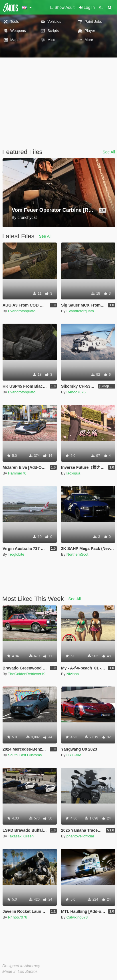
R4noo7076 (76, 392)
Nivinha (73, 674)
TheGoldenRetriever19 (27, 674)
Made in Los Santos (20, 971)
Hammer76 (17, 473)
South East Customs (25, 755)
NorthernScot (77, 554)
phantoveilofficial (80, 836)
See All (109, 152)
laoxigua (73, 473)
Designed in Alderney (21, 966)
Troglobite (16, 554)
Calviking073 (77, 917)
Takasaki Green (21, 836)
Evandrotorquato (22, 311)
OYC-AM (74, 755)
